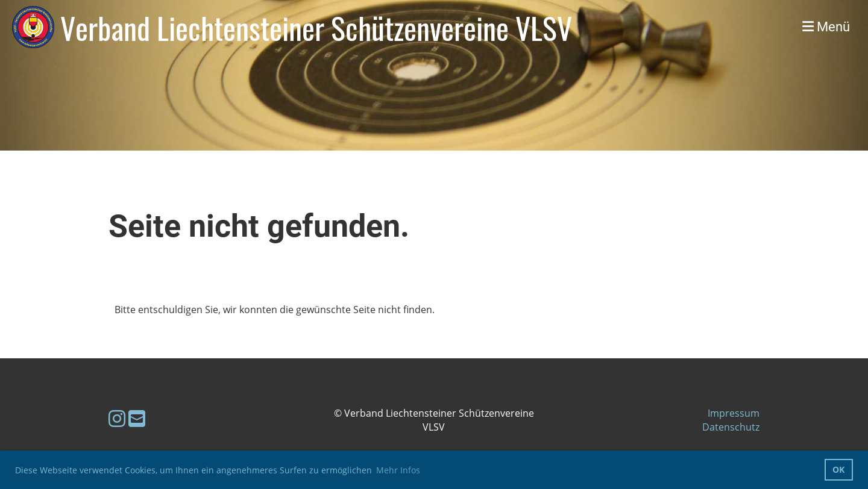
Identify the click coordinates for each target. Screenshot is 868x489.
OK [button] (838, 469)
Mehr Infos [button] (398, 470)
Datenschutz (731, 427)
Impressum (734, 413)
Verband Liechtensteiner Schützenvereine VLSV (316, 27)
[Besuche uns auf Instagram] (117, 418)
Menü (826, 27)
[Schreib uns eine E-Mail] (137, 418)
